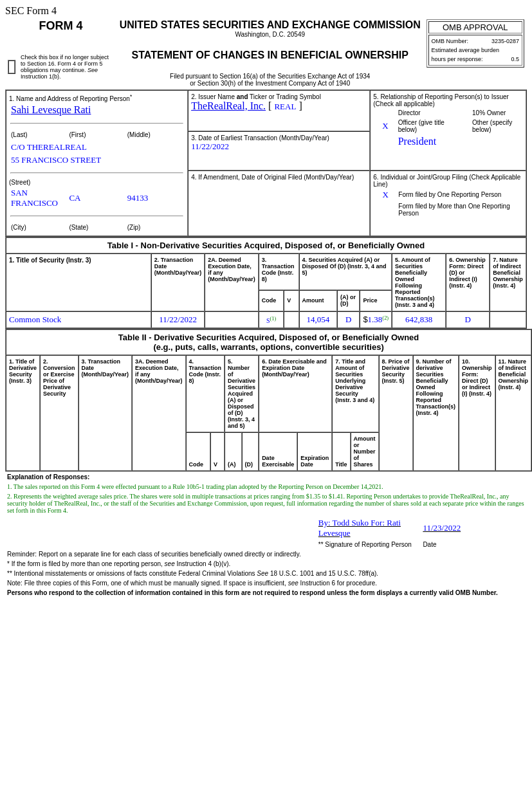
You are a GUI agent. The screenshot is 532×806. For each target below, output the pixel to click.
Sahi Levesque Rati (51, 110)
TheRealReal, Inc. (228, 106)
